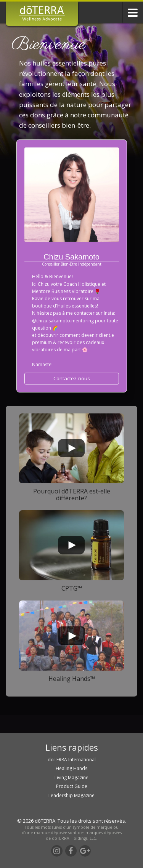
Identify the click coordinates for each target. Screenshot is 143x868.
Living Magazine (71, 778)
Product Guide (72, 786)
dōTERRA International (72, 760)
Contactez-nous (72, 378)
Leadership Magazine (71, 795)
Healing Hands (71, 768)
